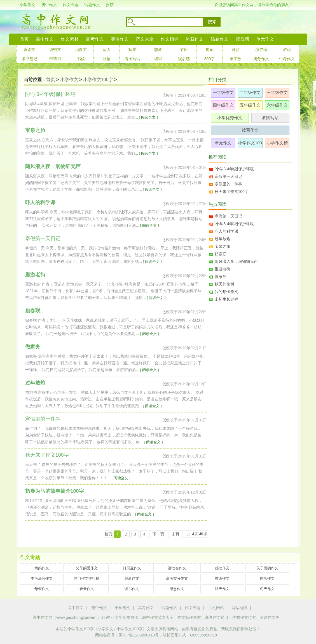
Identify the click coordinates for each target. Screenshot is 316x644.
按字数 (235, 59)
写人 (107, 49)
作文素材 (70, 39)
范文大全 (145, 39)
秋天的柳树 (224, 284)
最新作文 (132, 578)
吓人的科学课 (40, 202)
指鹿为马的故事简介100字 (55, 491)
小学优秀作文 (230, 118)
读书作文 (132, 589)
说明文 (55, 49)
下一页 (158, 534)
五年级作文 (250, 105)
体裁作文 (195, 39)
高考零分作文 (177, 578)
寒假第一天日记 (228, 176)
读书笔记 (29, 59)
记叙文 (81, 49)
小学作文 (27, 5)
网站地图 (239, 608)
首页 (24, 39)
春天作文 (87, 589)
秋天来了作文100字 (232, 192)
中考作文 (287, 59)
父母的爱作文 (87, 568)
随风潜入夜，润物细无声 (53, 166)
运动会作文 (177, 568)
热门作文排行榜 (87, 578)
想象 (158, 49)
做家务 (33, 347)
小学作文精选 (277, 144)
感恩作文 (177, 589)
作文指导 (170, 39)
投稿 (110, 5)
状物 (107, 59)
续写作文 (250, 130)
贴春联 (33, 311)
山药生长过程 (226, 299)
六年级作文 (277, 105)
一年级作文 (223, 92)
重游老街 (35, 275)
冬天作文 (267, 589)
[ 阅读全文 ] (148, 117)
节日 (184, 49)
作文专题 (71, 5)
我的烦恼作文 (226, 292)
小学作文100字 (98, 80)
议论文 (29, 49)
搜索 (212, 22)
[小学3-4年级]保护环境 (234, 169)
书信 (81, 59)
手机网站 (216, 608)
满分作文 (261, 59)
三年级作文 (277, 92)
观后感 (184, 59)
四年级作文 (223, 105)
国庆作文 (267, 578)
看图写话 (132, 59)
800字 (210, 59)
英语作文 (120, 39)
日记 (235, 49)
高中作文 (76, 608)
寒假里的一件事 (228, 184)
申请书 (55, 59)
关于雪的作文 (267, 568)
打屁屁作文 (132, 568)
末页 (175, 534)
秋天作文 (222, 589)
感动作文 (222, 568)
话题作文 (92, 5)
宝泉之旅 (35, 130)
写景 (132, 49)
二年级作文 (250, 92)
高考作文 (95, 39)
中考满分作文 (42, 578)
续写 (158, 59)
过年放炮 (35, 383)
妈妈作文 (42, 568)
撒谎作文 (222, 578)
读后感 (242, 39)
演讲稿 (261, 49)
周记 (210, 49)
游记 (287, 49)
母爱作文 (42, 589)
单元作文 (265, 39)
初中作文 (49, 5)
